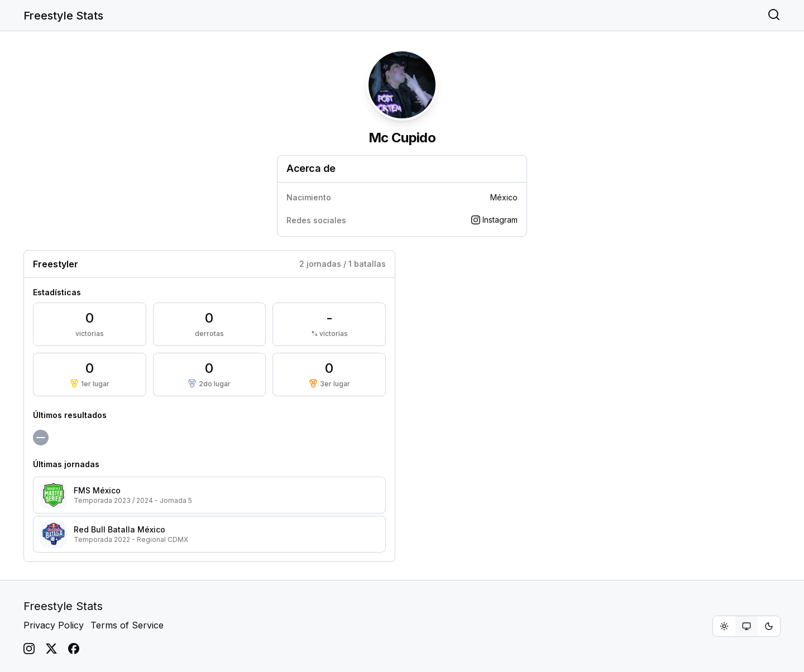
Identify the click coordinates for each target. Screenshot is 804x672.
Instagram (494, 220)
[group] (746, 626)
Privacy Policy (54, 625)
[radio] (724, 626)
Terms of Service (127, 625)
